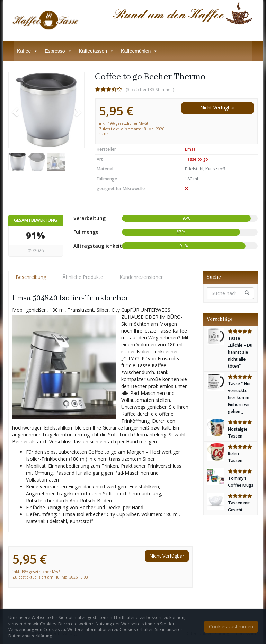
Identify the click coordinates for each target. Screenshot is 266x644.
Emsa (190, 149)
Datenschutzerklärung (30, 636)
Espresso (58, 51)
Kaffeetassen (96, 51)
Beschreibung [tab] (31, 277)
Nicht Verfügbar (218, 108)
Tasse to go (197, 159)
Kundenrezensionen (142, 277)
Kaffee (27, 51)
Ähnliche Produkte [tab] (83, 277)
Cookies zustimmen (231, 627)
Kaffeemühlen (139, 51)
